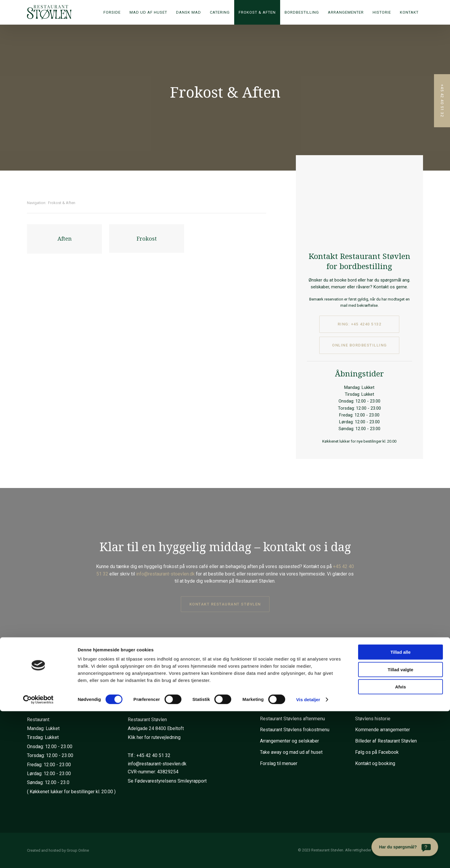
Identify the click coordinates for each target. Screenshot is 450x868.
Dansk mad (189, 12)
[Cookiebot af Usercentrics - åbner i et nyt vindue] (38, 856)
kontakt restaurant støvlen (225, 604)
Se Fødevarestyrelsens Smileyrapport (167, 781)
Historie (382, 12)
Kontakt (409, 12)
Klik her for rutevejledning (154, 737)
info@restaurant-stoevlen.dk (165, 574)
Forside (112, 12)
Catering (220, 12)
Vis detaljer (308, 856)
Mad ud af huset (148, 12)
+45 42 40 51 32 (153, 755)
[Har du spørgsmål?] (405, 847)
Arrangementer (346, 12)
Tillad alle (400, 809)
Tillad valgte (400, 826)
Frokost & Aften (257, 12)
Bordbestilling (302, 12)
